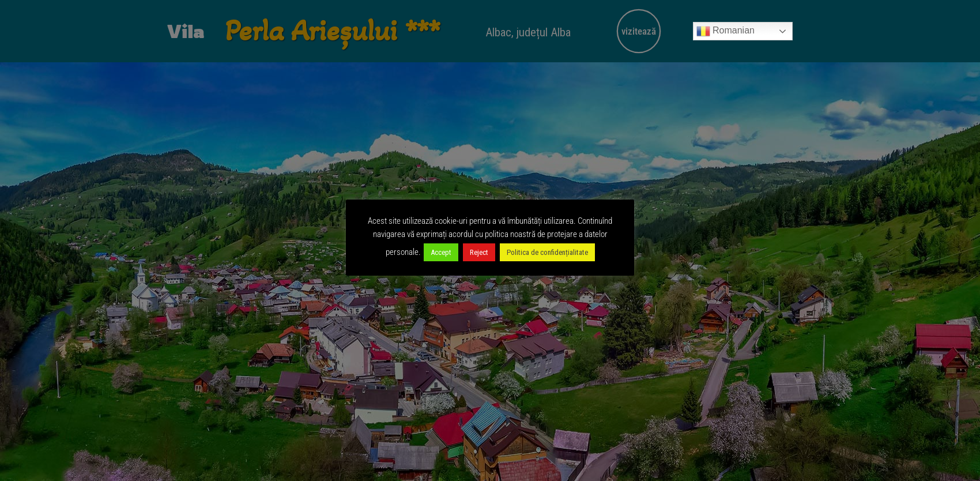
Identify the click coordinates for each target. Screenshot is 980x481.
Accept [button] (441, 252)
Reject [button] (479, 252)
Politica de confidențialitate (547, 252)
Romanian (725, 31)
